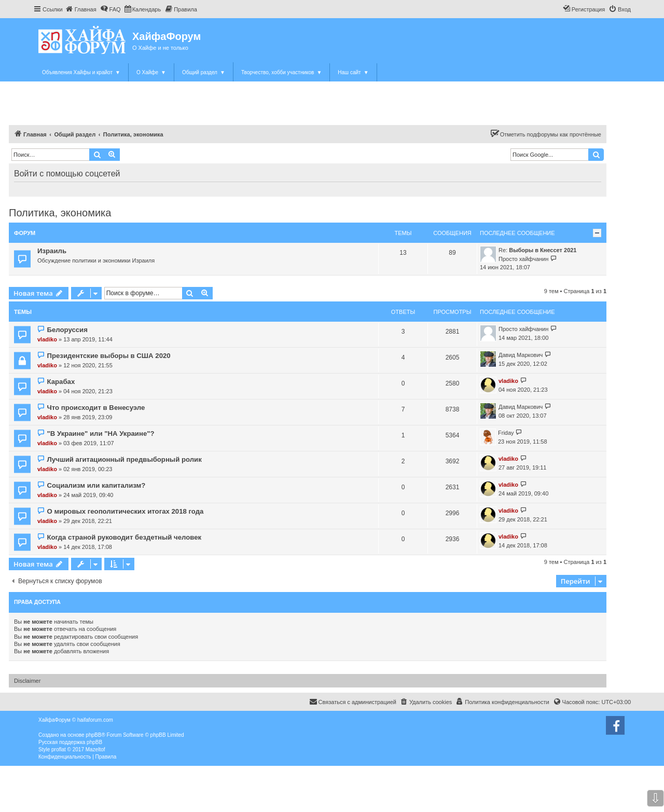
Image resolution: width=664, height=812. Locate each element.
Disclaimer (27, 681)
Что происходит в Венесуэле (96, 408)
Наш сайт (353, 72)
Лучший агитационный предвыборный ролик (124, 459)
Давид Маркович (521, 355)
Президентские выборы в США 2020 (108, 356)
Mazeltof (95, 749)
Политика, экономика (60, 213)
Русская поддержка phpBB (70, 742)
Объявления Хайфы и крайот (81, 72)
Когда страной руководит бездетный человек (124, 537)
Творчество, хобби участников (281, 72)
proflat (59, 749)
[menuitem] (81, 9)
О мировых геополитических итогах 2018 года (125, 511)
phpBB (93, 735)
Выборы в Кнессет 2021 (543, 250)
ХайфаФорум (167, 36)
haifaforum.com (95, 720)
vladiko (47, 339)
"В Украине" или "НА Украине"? (100, 433)
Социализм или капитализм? (96, 485)
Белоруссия (67, 330)
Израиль (52, 251)
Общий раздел (204, 72)
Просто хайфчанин (523, 259)
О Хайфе (151, 72)
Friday (506, 433)
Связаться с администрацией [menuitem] (353, 701)
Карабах (61, 382)
